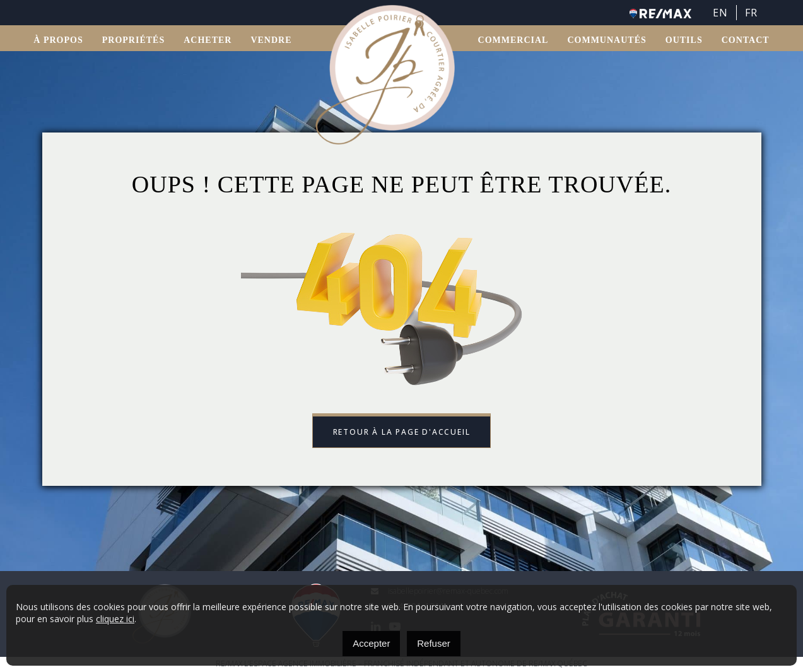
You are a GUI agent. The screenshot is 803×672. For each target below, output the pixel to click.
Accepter (371, 643)
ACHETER (208, 41)
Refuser (434, 643)
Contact (746, 41)
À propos (58, 41)
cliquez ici (115, 619)
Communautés (607, 41)
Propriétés (133, 41)
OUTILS (684, 41)
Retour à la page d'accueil (402, 433)
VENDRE (271, 41)
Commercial (513, 41)
